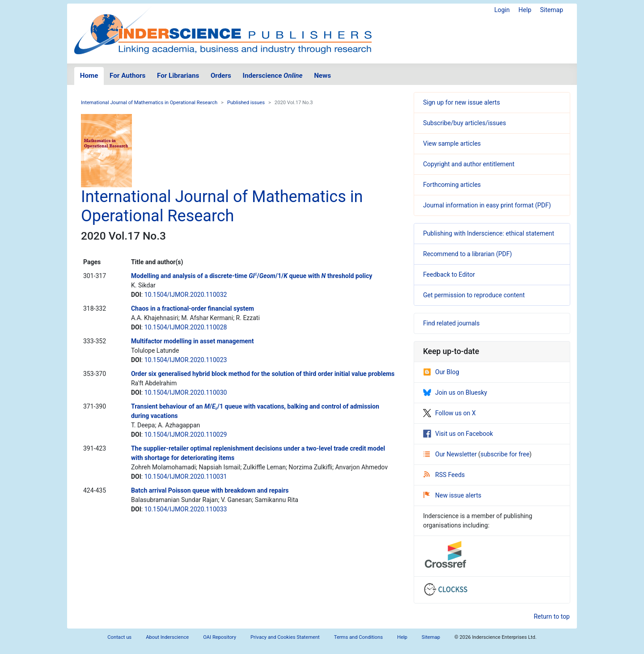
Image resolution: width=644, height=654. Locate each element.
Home (89, 76)
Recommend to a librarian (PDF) (468, 254)
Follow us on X (449, 413)
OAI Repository (220, 637)
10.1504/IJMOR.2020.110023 (186, 360)
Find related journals (451, 323)
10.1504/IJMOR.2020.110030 (186, 392)
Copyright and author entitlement (469, 164)
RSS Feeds (444, 475)
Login (502, 10)
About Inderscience (167, 637)
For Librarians (178, 76)
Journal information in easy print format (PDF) (487, 205)
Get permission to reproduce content (474, 295)
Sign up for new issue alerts (462, 102)
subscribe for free (505, 454)
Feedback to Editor (449, 274)
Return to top (552, 616)
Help (525, 10)
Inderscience (273, 76)
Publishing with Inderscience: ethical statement (489, 233)
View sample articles (452, 143)
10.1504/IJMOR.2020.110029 (186, 435)
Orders (221, 76)
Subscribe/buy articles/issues (464, 123)
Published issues (246, 103)
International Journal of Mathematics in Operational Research (149, 103)
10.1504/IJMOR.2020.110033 (186, 509)
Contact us (119, 637)
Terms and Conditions (358, 637)
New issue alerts (452, 495)
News (322, 76)
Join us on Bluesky (455, 392)
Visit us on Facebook (458, 434)
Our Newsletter (451, 454)
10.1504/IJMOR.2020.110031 (186, 477)
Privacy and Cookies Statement (285, 637)
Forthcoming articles (452, 185)
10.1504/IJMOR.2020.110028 (186, 327)
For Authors (127, 76)
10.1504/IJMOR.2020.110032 (186, 295)
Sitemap (552, 10)
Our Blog (441, 372)
